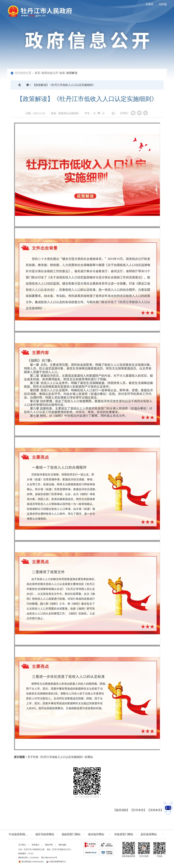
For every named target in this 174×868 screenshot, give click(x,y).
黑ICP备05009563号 (49, 857)
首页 (37, 73)
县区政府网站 (149, 834)
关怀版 (163, 4)
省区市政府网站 (45, 834)
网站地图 (62, 845)
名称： (25, 85)
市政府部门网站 (124, 834)
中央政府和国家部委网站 (21, 834)
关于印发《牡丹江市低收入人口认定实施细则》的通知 (60, 757)
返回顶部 (121, 810)
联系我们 (36, 845)
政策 (62, 73)
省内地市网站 (96, 834)
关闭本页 (155, 810)
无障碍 (150, 4)
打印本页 (138, 810)
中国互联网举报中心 (56, 862)
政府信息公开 (50, 73)
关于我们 (22, 845)
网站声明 (49, 845)
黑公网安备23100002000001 (31, 862)
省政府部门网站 (71, 834)
